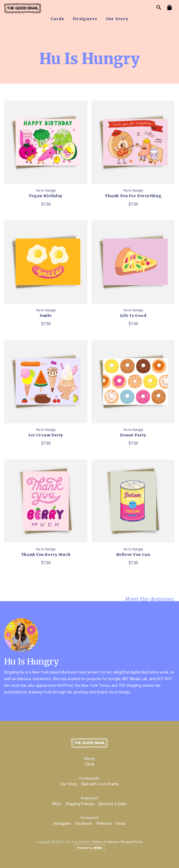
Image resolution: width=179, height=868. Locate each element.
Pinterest (104, 823)
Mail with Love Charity (100, 784)
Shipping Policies (80, 804)
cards (57, 19)
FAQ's (57, 804)
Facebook (84, 823)
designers (85, 19)
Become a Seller (113, 804)
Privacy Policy (132, 842)
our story (117, 19)
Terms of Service (106, 842)
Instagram (62, 823)
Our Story (69, 784)
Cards (90, 764)
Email (121, 823)
